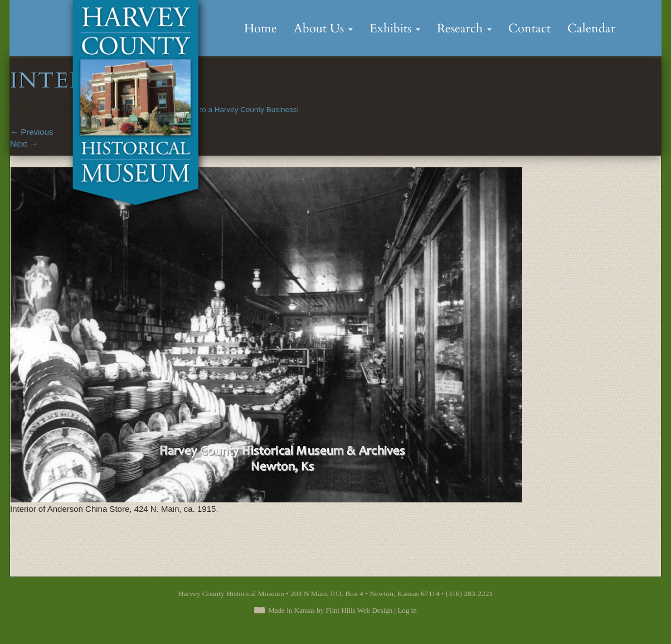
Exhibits (395, 28)
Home (261, 28)
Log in (407, 610)
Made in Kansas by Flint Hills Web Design (330, 610)
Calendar (591, 28)
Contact (529, 28)
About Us (323, 28)
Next (24, 144)
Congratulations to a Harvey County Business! (222, 110)
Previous (32, 132)
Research (464, 28)
